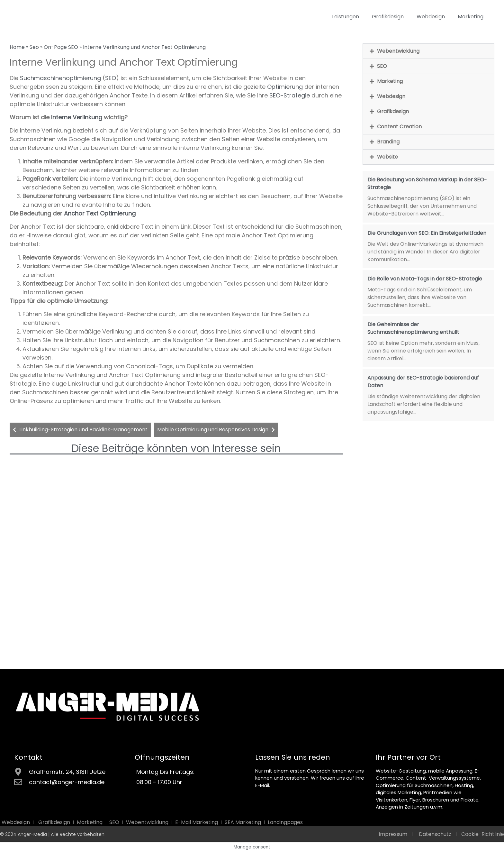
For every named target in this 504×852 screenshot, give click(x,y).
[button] (428, 51)
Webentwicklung (398, 51)
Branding (388, 142)
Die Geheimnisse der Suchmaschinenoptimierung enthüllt (413, 328)
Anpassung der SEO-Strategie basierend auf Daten (423, 382)
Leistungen (346, 17)
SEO (111, 78)
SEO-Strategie (290, 95)
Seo (34, 47)
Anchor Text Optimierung (100, 213)
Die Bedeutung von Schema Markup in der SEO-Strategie (427, 183)
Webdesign (431, 17)
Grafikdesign (388, 17)
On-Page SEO (61, 47)
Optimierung (285, 87)
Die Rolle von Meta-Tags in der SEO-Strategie (425, 279)
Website (387, 157)
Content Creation (399, 127)
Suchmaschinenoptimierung (60, 78)
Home (17, 47)
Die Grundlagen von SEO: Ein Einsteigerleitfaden (427, 233)
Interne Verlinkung (77, 117)
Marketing (471, 17)
